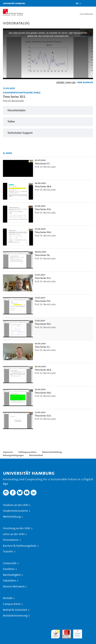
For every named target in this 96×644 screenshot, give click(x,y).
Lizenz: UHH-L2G (66, 82)
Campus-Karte (12, 604)
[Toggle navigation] (92, 3)
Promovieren (11, 540)
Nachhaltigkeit (12, 575)
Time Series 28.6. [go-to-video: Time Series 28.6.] (43, 186)
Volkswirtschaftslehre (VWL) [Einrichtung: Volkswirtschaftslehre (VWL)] (22, 92)
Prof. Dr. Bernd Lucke (13, 101)
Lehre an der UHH (14, 534)
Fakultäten (9, 581)
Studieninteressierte (15, 511)
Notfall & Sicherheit (15, 610)
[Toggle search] (85, 3)
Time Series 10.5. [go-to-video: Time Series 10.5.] (43, 324)
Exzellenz (9, 569)
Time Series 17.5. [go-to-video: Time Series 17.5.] (43, 301)
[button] (77, 3)
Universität (10, 563)
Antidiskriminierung (15, 616)
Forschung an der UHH (17, 528)
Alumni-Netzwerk (14, 587)
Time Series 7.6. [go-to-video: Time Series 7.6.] (42, 255)
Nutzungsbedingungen (13, 455)
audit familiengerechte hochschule (56, 634)
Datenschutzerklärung (52, 452)
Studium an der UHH (16, 505)
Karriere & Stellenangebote (20, 546)
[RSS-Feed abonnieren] (4, 153)
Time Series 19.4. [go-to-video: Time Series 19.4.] (43, 393)
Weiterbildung (12, 517)
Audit (65, 631)
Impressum (8, 452)
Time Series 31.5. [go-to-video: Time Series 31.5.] (43, 278)
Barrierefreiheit (36, 455)
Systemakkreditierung (89, 631)
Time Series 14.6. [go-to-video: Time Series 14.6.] (43, 232)
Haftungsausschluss (28, 452)
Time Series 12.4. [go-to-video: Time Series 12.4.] (43, 416)
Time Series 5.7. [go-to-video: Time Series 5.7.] (42, 164)
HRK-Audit (76, 633)
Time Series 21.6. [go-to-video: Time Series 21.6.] (43, 209)
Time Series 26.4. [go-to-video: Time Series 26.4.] (43, 370)
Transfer (8, 552)
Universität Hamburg (14, 3)
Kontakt (8, 598)
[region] (48, 110)
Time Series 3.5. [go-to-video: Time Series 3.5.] (42, 347)
